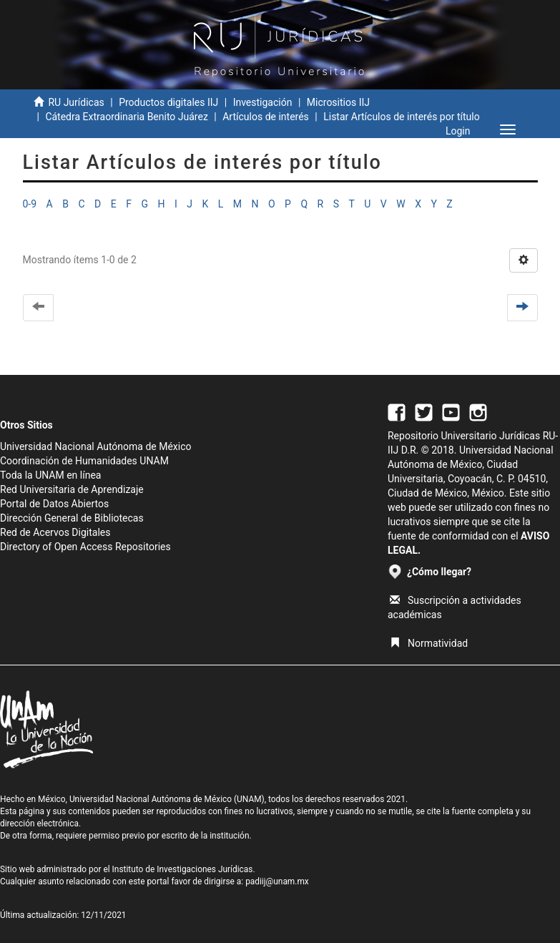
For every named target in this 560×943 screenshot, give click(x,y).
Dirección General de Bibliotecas (72, 518)
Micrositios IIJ (338, 102)
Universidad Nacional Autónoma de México (96, 446)
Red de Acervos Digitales (55, 532)
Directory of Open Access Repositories (85, 547)
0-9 (30, 204)
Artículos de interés (266, 117)
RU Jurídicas (76, 102)
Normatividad (429, 643)
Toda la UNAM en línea (50, 475)
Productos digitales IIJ (168, 102)
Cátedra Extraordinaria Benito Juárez (126, 117)
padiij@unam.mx (277, 881)
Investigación (263, 102)
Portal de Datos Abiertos (54, 504)
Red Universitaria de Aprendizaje (72, 489)
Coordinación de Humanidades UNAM (84, 461)
